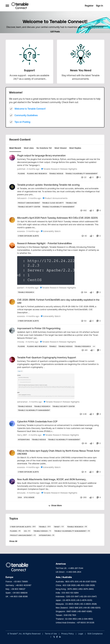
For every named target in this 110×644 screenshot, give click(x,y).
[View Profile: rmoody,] (12, 330)
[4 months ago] (31, 288)
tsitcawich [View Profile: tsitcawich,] (22, 198)
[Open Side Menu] (7, 6)
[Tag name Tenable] (53, 346)
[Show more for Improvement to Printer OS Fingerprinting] (94, 346)
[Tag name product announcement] (29, 203)
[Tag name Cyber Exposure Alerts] (28, 236)
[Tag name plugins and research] (37, 174)
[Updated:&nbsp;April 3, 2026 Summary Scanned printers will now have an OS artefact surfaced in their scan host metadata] (59, 335)
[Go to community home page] (20, 6)
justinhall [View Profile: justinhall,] (21, 169)
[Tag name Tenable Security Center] (29, 207)
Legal (81, 634)
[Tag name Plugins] (21, 174)
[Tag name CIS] (27, 531)
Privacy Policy (68, 634)
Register (89, 6)
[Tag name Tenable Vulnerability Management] (81, 174)
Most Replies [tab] (75, 148)
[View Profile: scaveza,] (12, 220)
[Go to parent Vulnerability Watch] (50, 231)
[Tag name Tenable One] (71, 203)
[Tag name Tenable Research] (26, 292)
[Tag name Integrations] (24, 440)
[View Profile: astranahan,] (12, 360)
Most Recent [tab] (15, 148)
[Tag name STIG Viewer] (29, 497)
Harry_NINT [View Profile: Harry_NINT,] (22, 435)
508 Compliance (95, 634)
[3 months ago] (33, 169)
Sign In (99, 6)
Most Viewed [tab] (61, 148)
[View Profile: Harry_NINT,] (12, 424)
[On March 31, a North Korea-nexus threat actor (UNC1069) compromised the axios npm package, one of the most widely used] (59, 461)
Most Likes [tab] (29, 148)
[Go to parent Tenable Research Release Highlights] (59, 169)
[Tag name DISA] (20, 497)
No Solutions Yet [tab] (44, 148)
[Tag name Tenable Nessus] (56, 174)
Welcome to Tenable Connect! (30, 109)
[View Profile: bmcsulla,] (12, 481)
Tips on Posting (22, 122)
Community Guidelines (26, 115)
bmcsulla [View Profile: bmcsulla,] (21, 493)
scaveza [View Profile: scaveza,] (21, 231)
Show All (13, 541)
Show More (55, 506)
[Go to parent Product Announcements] (54, 198)
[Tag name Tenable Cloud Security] (53, 203)
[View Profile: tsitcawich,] (12, 187)
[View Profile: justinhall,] (12, 158)
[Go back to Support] (29, 70)
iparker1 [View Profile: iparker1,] (21, 288)
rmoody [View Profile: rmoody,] (21, 342)
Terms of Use (51, 634)
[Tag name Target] (59, 527)
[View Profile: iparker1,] (12, 245)
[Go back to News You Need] (81, 70)
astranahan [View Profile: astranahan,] (22, 402)
